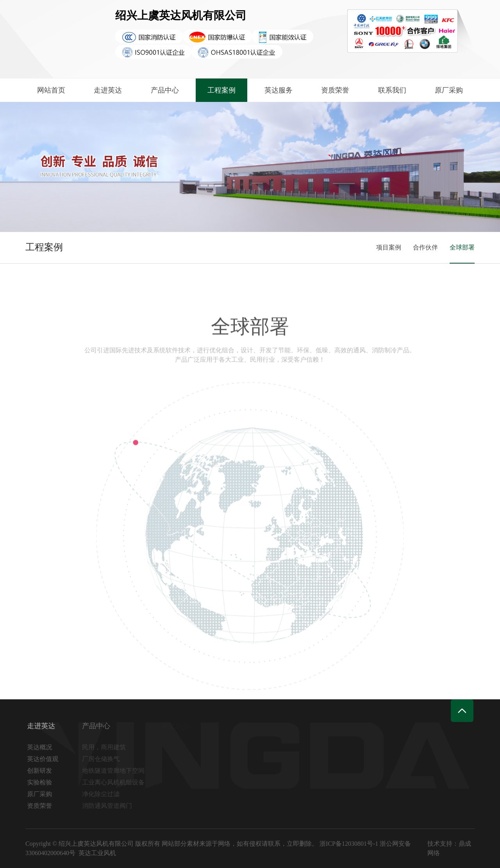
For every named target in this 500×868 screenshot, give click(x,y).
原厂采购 (449, 90)
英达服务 (279, 90)
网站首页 (51, 90)
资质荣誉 (335, 90)
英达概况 (42, 747)
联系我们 (392, 90)
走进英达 (108, 90)
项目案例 (389, 247)
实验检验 (42, 782)
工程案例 (221, 90)
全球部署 (462, 247)
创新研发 (42, 771)
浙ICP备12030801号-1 (349, 844)
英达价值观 (45, 759)
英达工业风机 (97, 853)
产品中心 (165, 90)
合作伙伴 (425, 247)
